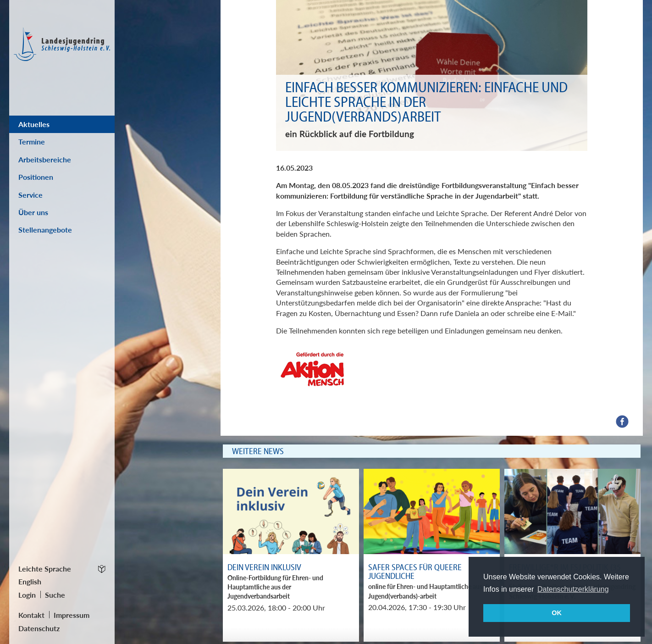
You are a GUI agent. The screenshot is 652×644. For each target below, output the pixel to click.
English (30, 581)
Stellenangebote (45, 230)
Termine (32, 142)
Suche (55, 595)
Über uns (33, 212)
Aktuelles (34, 124)
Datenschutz (39, 628)
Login (27, 595)
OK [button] (557, 613)
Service (30, 195)
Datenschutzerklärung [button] (573, 589)
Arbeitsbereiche (45, 159)
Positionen (36, 177)
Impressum (72, 615)
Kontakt (31, 615)
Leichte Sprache (45, 569)
